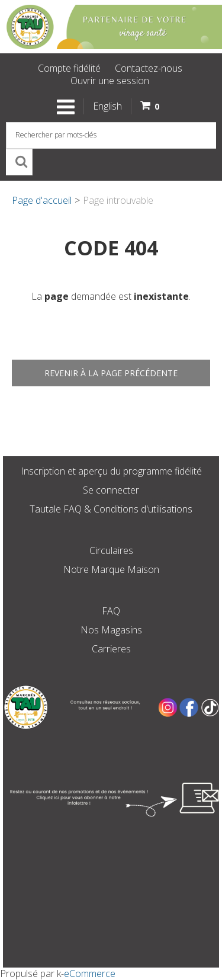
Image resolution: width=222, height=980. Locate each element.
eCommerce (90, 973)
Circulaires (111, 550)
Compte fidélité (69, 68)
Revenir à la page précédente (111, 373)
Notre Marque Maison (111, 569)
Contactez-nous (149, 68)
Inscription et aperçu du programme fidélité (111, 471)
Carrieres (111, 649)
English (107, 106)
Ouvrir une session (110, 81)
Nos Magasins (111, 630)
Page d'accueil (42, 200)
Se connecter (111, 490)
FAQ (111, 611)
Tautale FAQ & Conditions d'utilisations (111, 509)
